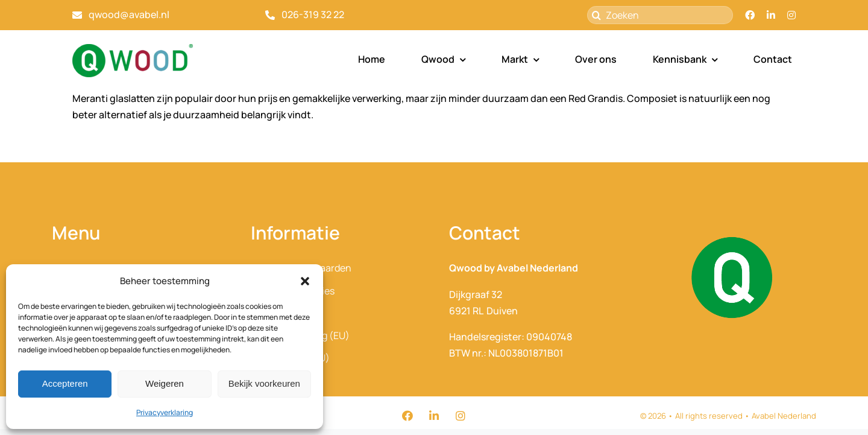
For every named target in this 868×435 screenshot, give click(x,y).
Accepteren (65, 383)
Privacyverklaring (165, 412)
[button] (305, 281)
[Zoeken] (660, 15)
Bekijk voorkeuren (264, 383)
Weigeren (165, 383)
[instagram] (791, 15)
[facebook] (750, 15)
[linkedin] (771, 15)
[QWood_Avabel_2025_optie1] (133, 49)
